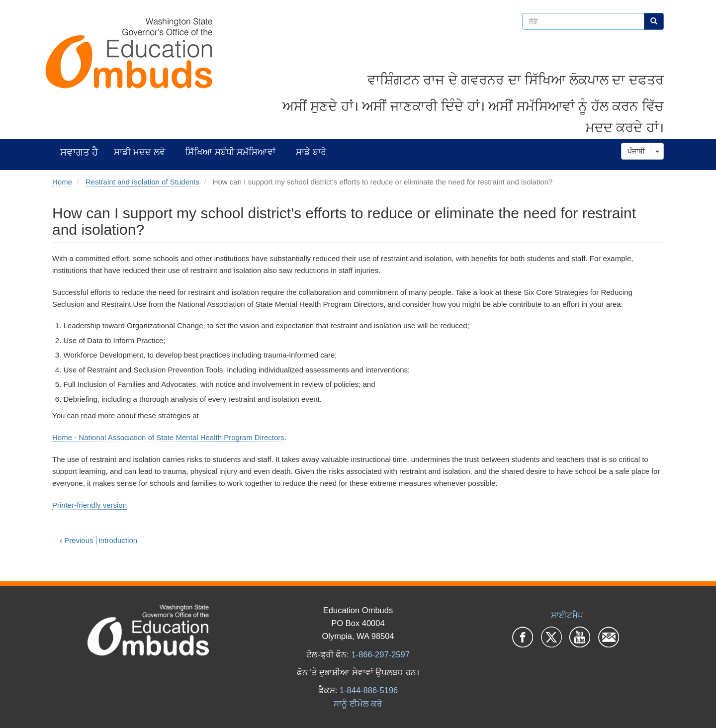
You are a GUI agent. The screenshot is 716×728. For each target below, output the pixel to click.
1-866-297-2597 (380, 654)
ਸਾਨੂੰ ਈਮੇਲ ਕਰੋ (358, 704)
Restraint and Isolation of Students (142, 182)
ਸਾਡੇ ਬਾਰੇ (311, 152)
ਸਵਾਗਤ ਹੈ (79, 152)
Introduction (118, 540)
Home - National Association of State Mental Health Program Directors (168, 437)
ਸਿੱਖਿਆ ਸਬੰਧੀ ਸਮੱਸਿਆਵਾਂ (230, 152)
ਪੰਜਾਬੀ (636, 151)
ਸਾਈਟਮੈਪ (567, 615)
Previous (77, 540)
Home (62, 182)
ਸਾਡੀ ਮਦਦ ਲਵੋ (139, 152)
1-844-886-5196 (369, 690)
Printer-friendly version (89, 505)
